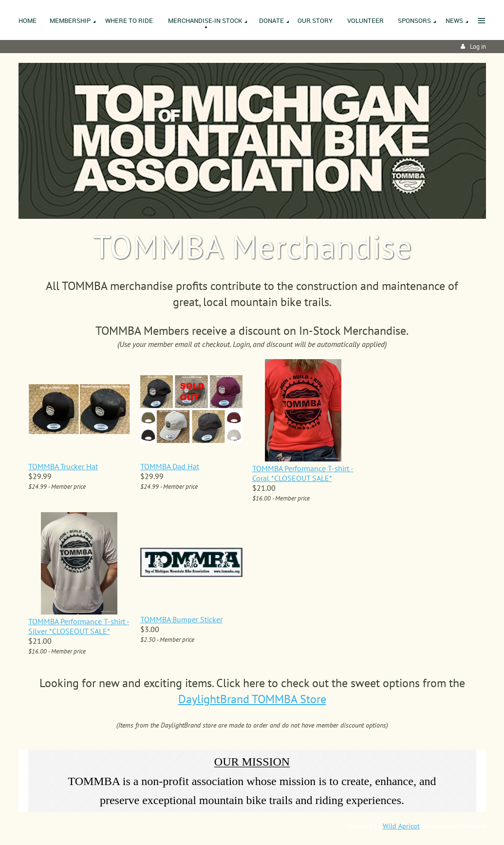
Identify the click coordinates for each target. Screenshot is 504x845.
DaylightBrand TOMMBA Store (252, 699)
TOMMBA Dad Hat (170, 466)
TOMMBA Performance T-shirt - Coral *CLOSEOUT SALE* (303, 473)
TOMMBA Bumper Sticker (181, 619)
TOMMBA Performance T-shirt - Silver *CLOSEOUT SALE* (79, 626)
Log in (478, 47)
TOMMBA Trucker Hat (63, 466)
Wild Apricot (401, 826)
